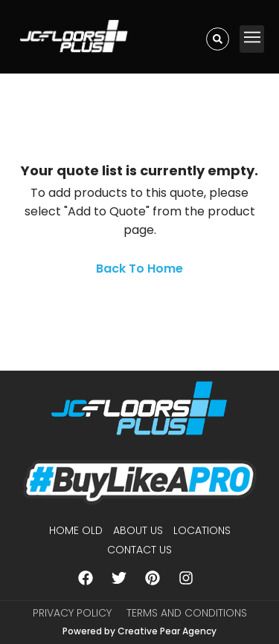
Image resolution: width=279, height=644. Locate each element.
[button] (252, 39)
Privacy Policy (72, 613)
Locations (202, 530)
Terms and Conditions (187, 613)
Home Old (76, 530)
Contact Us (139, 550)
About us (138, 530)
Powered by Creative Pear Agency (139, 631)
